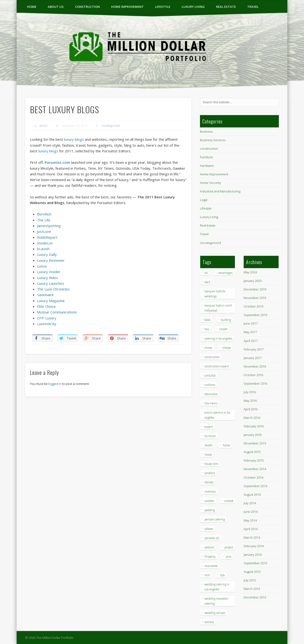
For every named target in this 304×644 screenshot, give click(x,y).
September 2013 (255, 563)
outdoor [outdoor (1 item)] (209, 501)
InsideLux (45, 243)
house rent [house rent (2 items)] (211, 464)
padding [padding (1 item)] (210, 510)
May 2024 (250, 272)
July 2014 (250, 503)
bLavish (43, 249)
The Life (44, 220)
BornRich (44, 214)
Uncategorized (111, 126)
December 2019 (255, 289)
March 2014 (252, 537)
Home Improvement (127, 7)
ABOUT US (56, 7)
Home (32, 7)
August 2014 (252, 495)
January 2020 (253, 281)
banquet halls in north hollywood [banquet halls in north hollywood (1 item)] (218, 308)
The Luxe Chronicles (53, 289)
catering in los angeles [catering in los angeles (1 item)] (218, 338)
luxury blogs (74, 139)
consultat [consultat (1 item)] (210, 376)
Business (206, 131)
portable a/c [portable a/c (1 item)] (212, 538)
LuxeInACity (47, 324)
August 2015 (252, 452)
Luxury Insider (49, 272)
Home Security (210, 183)
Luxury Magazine (51, 301)
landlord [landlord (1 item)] (210, 473)
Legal (204, 200)
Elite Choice (46, 306)
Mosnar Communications (57, 312)
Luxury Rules (47, 278)
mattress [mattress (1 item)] (210, 492)
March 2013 (252, 589)
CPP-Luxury (47, 318)
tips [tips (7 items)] (222, 575)
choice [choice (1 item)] (208, 348)
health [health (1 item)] (209, 445)
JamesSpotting (49, 226)
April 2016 (251, 409)
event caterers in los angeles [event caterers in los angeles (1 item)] (217, 415)
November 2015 (255, 443)
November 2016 (255, 366)
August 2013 (252, 572)
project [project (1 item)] (229, 547)
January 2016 (253, 435)
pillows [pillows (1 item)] (209, 529)
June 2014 (251, 512)
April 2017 (251, 341)
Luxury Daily (47, 254)
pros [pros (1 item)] (229, 557)
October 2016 (253, 375)
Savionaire (45, 295)
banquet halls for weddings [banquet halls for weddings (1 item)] (215, 294)
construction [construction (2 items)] (212, 357)
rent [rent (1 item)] (207, 575)
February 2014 (254, 546)
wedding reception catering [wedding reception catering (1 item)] (216, 601)
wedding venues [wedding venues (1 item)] (215, 613)
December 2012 (255, 597)
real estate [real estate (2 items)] (211, 566)
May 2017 (250, 332)
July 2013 (250, 580)
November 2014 (255, 469)
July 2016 (250, 392)
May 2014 (250, 520)
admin (43, 126)
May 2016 (250, 401)
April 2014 (251, 529)
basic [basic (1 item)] (208, 320)
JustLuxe (44, 231)
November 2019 (255, 298)
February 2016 (254, 426)
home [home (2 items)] (226, 445)
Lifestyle (163, 7)
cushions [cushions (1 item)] (210, 385)
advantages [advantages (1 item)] (225, 273)
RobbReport (47, 237)
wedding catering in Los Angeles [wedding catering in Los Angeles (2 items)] (217, 587)
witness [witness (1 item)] (209, 622)
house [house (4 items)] (208, 455)
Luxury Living (193, 7)
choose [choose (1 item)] (227, 348)
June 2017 (251, 323)
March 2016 (252, 418)
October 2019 (253, 306)
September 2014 (255, 486)
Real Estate (226, 7)
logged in (55, 384)
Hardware (207, 166)
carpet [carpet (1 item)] (223, 329)
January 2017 (253, 358)
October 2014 (253, 477)
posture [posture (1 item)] (209, 547)
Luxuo (42, 266)
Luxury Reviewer (51, 260)
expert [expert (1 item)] (209, 427)
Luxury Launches (51, 283)
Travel (253, 7)
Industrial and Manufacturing (220, 191)
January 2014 (253, 555)
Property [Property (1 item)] (210, 557)
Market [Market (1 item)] (209, 482)
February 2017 (254, 349)
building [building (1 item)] (226, 320)
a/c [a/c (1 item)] (206, 273)
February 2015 (254, 460)
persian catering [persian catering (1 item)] (215, 519)
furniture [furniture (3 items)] (210, 436)
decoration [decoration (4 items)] (211, 394)
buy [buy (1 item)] (207, 329)
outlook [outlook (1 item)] (229, 501)
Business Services (213, 140)
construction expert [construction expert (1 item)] (217, 366)
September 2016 (255, 383)
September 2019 (255, 315)
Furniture (207, 157)
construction (87, 7)
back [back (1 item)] (207, 282)
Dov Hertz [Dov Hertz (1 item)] (211, 403)
